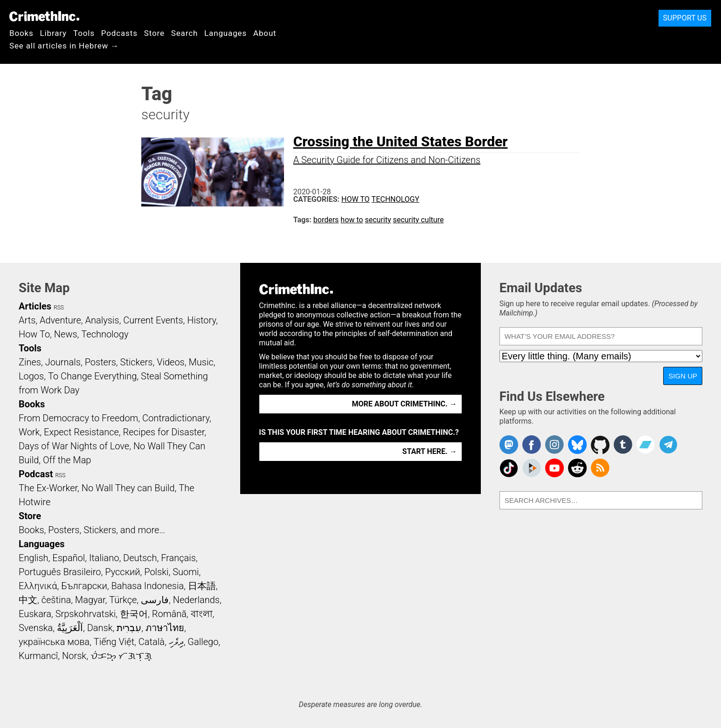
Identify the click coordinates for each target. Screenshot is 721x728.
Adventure (60, 320)
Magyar (90, 600)
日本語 (202, 586)
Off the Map (67, 460)
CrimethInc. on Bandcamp (645, 445)
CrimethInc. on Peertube (532, 468)
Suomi (186, 572)
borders (326, 220)
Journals (63, 362)
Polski (156, 572)
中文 (28, 600)
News (66, 334)
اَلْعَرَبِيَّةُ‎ (70, 628)
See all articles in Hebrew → (64, 46)
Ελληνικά (38, 586)
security (378, 220)
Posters (101, 362)
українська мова (54, 642)
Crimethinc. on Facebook (532, 445)
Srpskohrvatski (86, 614)
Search (184, 33)
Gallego (203, 642)
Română (169, 614)
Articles (35, 306)
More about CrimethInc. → (405, 404)
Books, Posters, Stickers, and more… (92, 530)
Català (152, 642)
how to (352, 220)
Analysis (102, 320)
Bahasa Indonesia (147, 586)
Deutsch (140, 558)
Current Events (153, 320)
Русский (122, 572)
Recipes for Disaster (164, 432)
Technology (396, 199)
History (201, 320)
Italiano (104, 558)
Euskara (35, 614)
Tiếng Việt (114, 642)
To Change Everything (92, 376)
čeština (56, 600)
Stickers (137, 362)
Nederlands (196, 600)
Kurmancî (38, 656)
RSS (59, 308)
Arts (27, 320)
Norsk (74, 656)
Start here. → (430, 451)
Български (84, 586)
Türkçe (123, 600)
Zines (30, 362)
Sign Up (683, 376)
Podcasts (119, 33)
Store (154, 33)
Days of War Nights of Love (74, 446)
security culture (418, 220)
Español (69, 558)
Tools (84, 33)
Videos (171, 362)
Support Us (685, 18)
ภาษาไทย (165, 628)
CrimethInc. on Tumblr (623, 445)
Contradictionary (176, 418)
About (265, 33)
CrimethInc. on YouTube (555, 468)
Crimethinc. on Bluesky (577, 445)
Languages (225, 33)
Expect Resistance (81, 432)
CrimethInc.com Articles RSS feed (600, 468)
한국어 (134, 614)
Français (178, 558)
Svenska (36, 628)
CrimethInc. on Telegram (668, 445)
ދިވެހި (176, 642)
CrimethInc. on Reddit (577, 468)
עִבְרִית (129, 628)
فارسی (155, 600)
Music (201, 362)
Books (21, 33)
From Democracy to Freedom (78, 418)
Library (53, 33)
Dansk (100, 628)
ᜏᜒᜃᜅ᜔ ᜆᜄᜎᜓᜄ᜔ (121, 656)
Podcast (36, 474)
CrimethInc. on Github (600, 445)
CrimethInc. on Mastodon (509, 445)
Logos (31, 376)
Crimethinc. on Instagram (555, 445)
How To (356, 199)
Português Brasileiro (60, 572)
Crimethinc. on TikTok (509, 468)
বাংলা (202, 614)
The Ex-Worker (48, 488)
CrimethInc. (44, 16)
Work (29, 432)
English (34, 558)
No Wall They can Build (128, 488)
